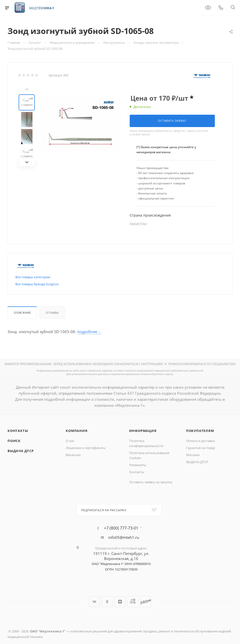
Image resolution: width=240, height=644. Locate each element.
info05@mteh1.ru (124, 537)
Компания (77, 431)
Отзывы (52, 313)
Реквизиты (138, 465)
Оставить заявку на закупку (151, 482)
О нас (70, 441)
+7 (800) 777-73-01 (121, 528)
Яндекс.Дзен (120, 602)
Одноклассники (107, 602)
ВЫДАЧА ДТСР (21, 451)
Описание (22, 313)
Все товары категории (33, 277)
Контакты (18, 431)
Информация (143, 431)
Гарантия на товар (201, 448)
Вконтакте (94, 602)
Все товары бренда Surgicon (37, 284)
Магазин (193, 455)
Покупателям (200, 431)
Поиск (14, 441)
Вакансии (73, 455)
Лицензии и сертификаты (86, 448)
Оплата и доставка (200, 441)
